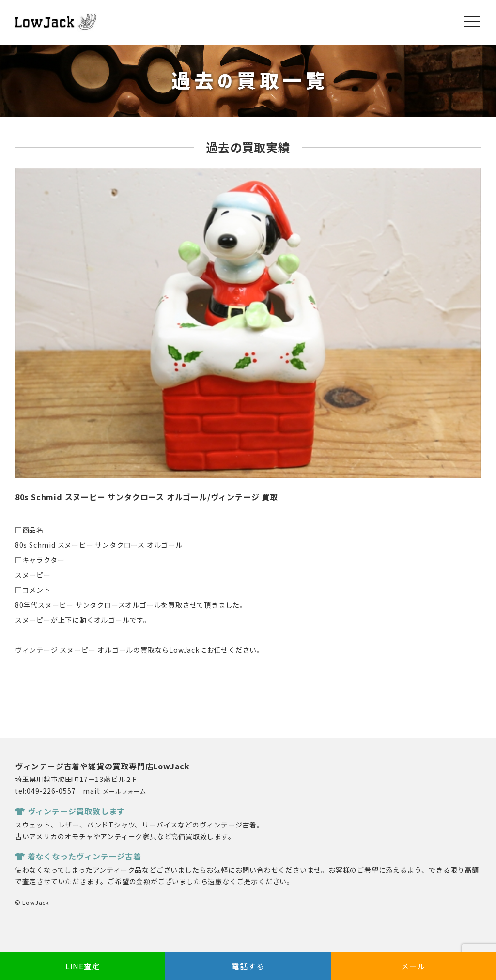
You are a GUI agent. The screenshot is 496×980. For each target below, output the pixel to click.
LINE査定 (83, 966)
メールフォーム (124, 791)
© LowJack (32, 902)
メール (413, 966)
